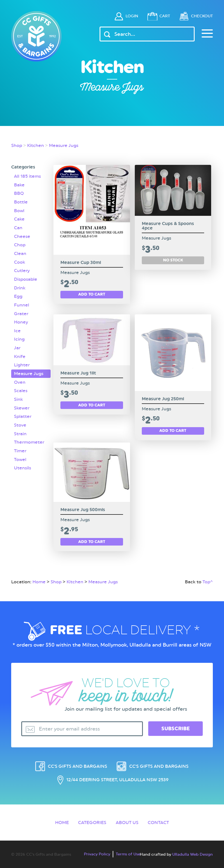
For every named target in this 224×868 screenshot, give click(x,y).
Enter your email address (69, 727)
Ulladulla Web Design (193, 853)
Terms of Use (128, 853)
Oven (20, 380)
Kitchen (36, 145)
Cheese (22, 236)
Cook (20, 261)
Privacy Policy (97, 853)
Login (127, 16)
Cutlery (22, 270)
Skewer (22, 406)
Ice (17, 329)
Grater (21, 312)
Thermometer (29, 440)
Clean (20, 253)
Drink (20, 287)
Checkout (201, 16)
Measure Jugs (64, 145)
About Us (127, 821)
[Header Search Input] (147, 34)
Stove (20, 423)
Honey (21, 321)
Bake (19, 185)
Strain (20, 431)
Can (18, 227)
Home (39, 580)
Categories (92, 821)
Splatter (23, 414)
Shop (17, 145)
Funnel (22, 304)
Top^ (208, 580)
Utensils (23, 465)
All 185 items (27, 176)
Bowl (19, 210)
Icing (19, 338)
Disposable (26, 278)
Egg (18, 295)
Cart (161, 16)
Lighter (22, 363)
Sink (18, 397)
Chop (20, 244)
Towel (20, 457)
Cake (19, 219)
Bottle (21, 202)
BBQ (19, 193)
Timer (20, 449)
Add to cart (92, 294)
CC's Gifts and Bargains (77, 765)
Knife (20, 355)
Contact (159, 821)
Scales (21, 389)
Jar (17, 346)
